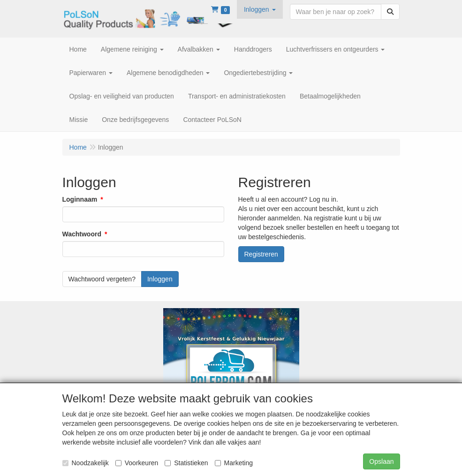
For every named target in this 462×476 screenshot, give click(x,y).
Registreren (261, 254)
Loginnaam (80, 199)
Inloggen (160, 279)
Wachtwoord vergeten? (102, 279)
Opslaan (381, 461)
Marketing (234, 463)
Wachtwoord (82, 234)
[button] (260, 9)
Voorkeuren (137, 463)
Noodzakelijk (86, 463)
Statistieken (186, 463)
